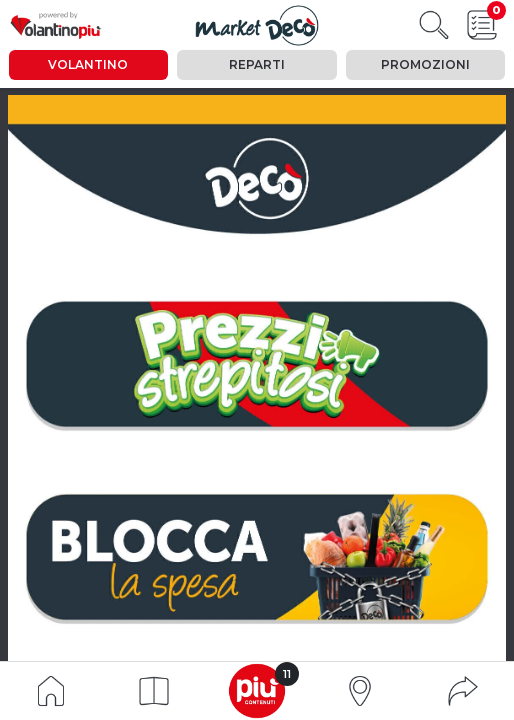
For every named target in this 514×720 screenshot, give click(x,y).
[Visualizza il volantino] (257, 25)
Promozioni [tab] (425, 64)
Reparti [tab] (257, 64)
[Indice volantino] (51, 689)
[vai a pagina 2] (256, 365)
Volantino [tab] (88, 64)
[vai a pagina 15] (256, 558)
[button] (154, 691)
